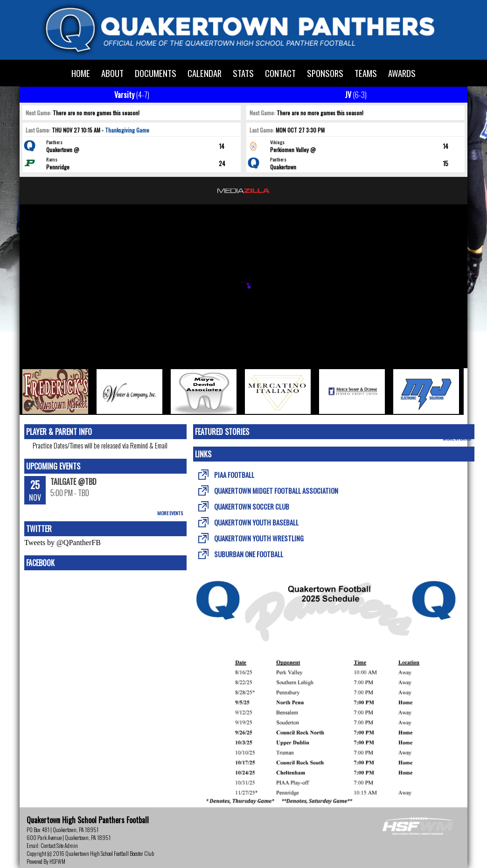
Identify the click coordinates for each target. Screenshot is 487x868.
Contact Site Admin (59, 845)
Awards (402, 73)
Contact (280, 73)
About (112, 73)
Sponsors (325, 73)
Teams (366, 73)
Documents (156, 73)
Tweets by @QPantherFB (63, 542)
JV (356, 95)
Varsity (132, 95)
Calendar (205, 73)
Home (81, 73)
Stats (243, 73)
